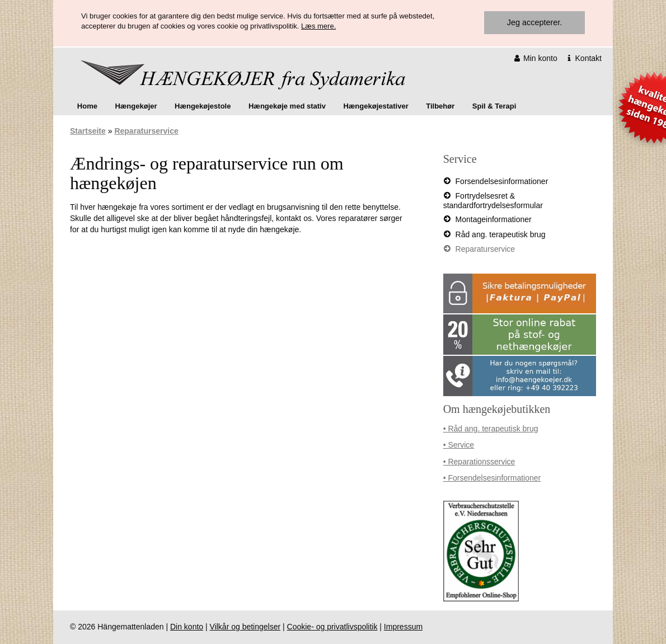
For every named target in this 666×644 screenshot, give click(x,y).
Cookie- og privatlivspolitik (332, 627)
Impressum (403, 627)
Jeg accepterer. (534, 22)
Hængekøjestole (203, 106)
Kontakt (583, 58)
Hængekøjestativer (376, 106)
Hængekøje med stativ (287, 106)
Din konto (187, 627)
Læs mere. (318, 26)
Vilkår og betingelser (245, 627)
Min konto (536, 58)
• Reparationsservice (479, 462)
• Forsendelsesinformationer (492, 478)
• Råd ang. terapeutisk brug (491, 429)
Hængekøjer (136, 106)
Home (87, 106)
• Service (459, 445)
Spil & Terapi (494, 106)
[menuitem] (87, 106)
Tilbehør (440, 106)
